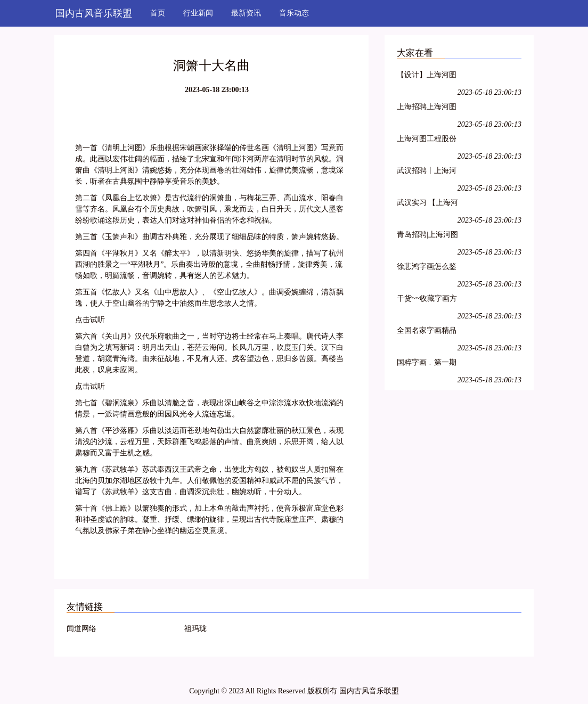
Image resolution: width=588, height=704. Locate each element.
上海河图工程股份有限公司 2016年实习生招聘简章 (428, 140)
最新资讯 (246, 13)
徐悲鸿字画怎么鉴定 (427, 268)
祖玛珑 (195, 629)
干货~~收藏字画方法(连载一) (427, 300)
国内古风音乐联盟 (94, 13)
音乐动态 (294, 13)
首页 (158, 13)
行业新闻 (198, 13)
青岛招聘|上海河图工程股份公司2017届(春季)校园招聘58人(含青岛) (427, 236)
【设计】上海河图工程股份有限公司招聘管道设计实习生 (427, 76)
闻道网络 (81, 629)
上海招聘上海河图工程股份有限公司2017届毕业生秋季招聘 (427, 108)
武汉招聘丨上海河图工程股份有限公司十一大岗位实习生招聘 (427, 172)
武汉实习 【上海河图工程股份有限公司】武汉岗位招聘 (428, 204)
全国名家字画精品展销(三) (427, 332)
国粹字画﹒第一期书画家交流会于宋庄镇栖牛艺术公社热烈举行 (427, 364)
